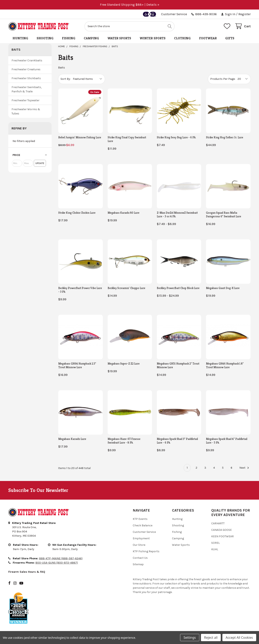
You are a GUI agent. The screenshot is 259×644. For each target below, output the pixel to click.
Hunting (20, 38)
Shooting (45, 38)
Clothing (182, 38)
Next (245, 468)
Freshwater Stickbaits (26, 78)
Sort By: (66, 79)
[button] (30, 155)
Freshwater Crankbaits (27, 60)
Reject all (211, 638)
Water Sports (119, 38)
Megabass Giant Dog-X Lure (223, 288)
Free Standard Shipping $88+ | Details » (130, 5)
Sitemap (138, 564)
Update (40, 163)
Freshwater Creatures (26, 69)
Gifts (230, 38)
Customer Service (174, 14)
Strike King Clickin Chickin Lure (77, 213)
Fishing (69, 38)
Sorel (215, 543)
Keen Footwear (222, 536)
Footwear (208, 38)
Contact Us (140, 558)
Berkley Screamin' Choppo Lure (126, 288)
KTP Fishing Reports (146, 551)
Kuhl (215, 549)
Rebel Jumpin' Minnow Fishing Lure (80, 137)
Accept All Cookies (239, 638)
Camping (91, 38)
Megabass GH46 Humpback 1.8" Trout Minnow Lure (225, 365)
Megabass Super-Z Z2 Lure (124, 364)
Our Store (139, 545)
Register (245, 14)
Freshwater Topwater (25, 100)
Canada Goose (221, 530)
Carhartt (218, 523)
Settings (190, 638)
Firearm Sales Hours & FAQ (27, 572)
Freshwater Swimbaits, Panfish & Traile (27, 89)
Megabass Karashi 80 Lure (124, 213)
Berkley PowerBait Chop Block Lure (178, 288)
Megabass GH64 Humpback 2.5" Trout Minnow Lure (77, 365)
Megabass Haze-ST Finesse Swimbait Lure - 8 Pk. (124, 441)
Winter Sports (153, 38)
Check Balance (143, 525)
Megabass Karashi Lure (72, 439)
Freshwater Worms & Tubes (26, 111)
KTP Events (140, 519)
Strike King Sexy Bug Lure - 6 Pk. (176, 137)
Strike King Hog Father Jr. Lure (225, 137)
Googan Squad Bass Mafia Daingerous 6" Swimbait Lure (224, 214)
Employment (141, 538)
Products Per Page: (223, 79)
